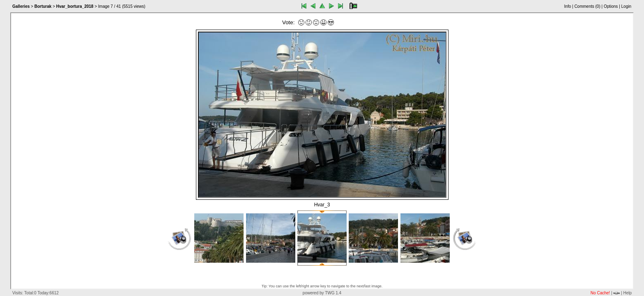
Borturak (43, 6)
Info (568, 6)
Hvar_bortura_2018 (75, 6)
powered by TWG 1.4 (322, 293)
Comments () (587, 6)
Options (611, 6)
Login (626, 6)
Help (627, 293)
